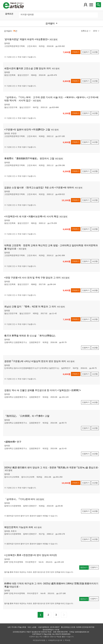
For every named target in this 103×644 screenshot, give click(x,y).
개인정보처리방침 (39, 640)
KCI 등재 (54, 39)
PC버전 (68, 640)
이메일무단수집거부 (55, 640)
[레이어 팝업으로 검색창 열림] (98, 5)
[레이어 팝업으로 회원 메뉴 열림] (86, 5)
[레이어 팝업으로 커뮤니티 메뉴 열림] (91, 5)
